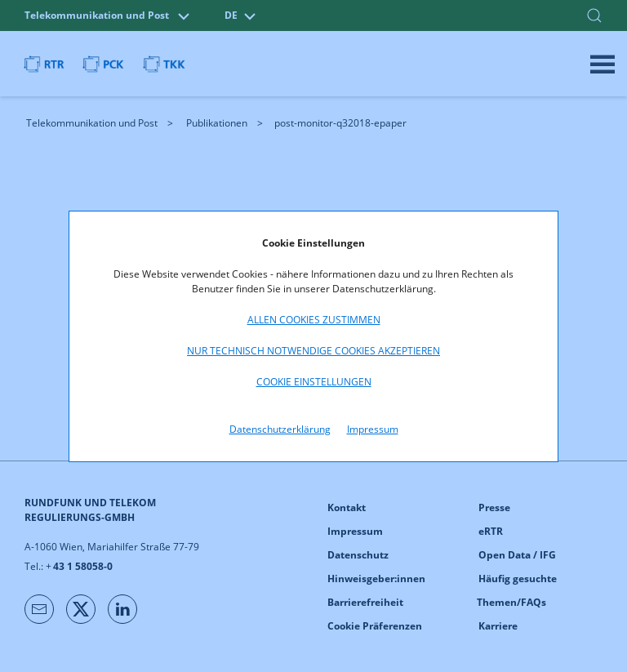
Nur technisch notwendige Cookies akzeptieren (313, 351)
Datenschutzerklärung (280, 429)
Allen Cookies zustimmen (314, 320)
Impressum (373, 429)
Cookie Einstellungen (314, 382)
